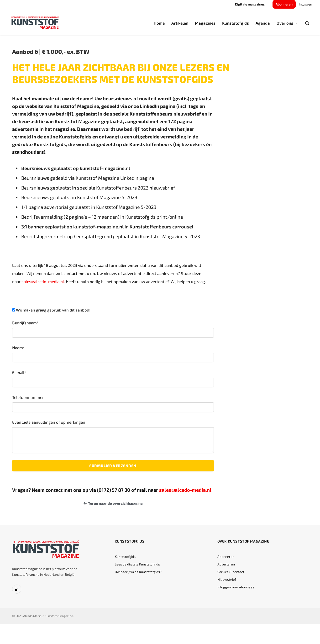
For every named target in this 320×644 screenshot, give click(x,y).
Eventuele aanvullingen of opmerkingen (49, 422)
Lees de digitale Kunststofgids (137, 564)
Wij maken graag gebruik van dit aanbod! (53, 310)
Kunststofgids (236, 23)
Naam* (18, 348)
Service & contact (231, 572)
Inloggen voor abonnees (236, 587)
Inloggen (305, 4)
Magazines (205, 23)
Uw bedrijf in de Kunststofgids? (138, 572)
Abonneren (284, 4)
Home (159, 23)
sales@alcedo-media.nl (43, 281)
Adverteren (226, 564)
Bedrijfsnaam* (25, 323)
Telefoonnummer (28, 397)
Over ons (285, 23)
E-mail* (19, 372)
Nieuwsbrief (227, 579)
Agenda (263, 23)
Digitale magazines (250, 4)
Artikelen (180, 23)
